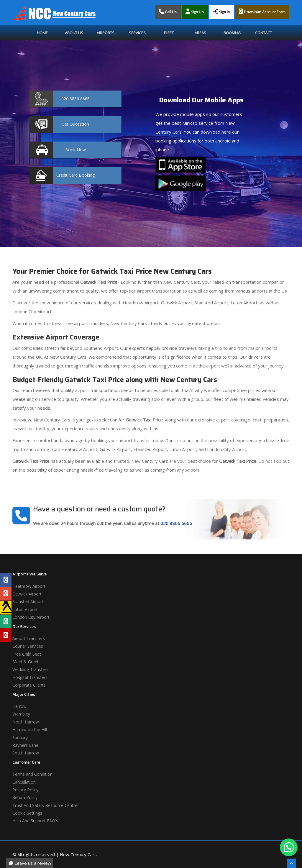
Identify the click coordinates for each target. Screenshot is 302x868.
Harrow (19, 706)
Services (137, 33)
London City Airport (31, 617)
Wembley (21, 714)
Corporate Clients (29, 685)
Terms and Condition (32, 774)
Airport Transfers (29, 638)
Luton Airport (25, 609)
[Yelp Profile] (6, 635)
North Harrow (26, 722)
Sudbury (20, 737)
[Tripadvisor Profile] (6, 621)
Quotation (75, 124)
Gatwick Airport (27, 594)
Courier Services (28, 646)
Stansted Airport (28, 602)
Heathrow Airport (29, 586)
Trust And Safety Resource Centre (45, 805)
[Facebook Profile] (6, 580)
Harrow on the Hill (30, 730)
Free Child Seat (27, 654)
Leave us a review (30, 863)
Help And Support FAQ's (35, 821)
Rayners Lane (25, 745)
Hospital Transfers (30, 677)
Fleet (169, 33)
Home (42, 33)
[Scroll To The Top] (291, 863)
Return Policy (25, 797)
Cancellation (24, 782)
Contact (264, 33)
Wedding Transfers (30, 669)
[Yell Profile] (6, 608)
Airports (106, 33)
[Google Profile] (6, 594)
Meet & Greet (26, 662)
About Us (74, 33)
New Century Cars (78, 854)
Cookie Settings (27, 813)
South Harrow (26, 753)
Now (75, 150)
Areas (200, 33)
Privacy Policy (25, 790)
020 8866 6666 (176, 523)
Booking (232, 33)
